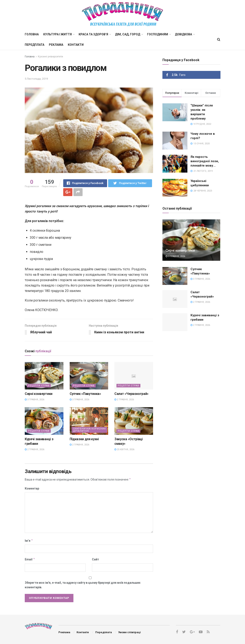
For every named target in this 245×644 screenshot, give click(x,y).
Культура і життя (58, 34)
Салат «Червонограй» (131, 394)
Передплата (35, 45)
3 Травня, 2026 (35, 400)
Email (30, 559)
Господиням (158, 34)
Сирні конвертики (39, 394)
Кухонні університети (50, 57)
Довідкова (183, 34)
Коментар (32, 488)
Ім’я (29, 541)
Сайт (95, 559)
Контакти (76, 45)
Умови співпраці (129, 632)
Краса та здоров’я (93, 34)
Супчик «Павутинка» (85, 394)
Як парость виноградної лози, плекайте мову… (205, 161)
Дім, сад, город (128, 34)
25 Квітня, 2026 (124, 449)
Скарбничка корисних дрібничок (89, 430)
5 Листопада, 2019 (36, 79)
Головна (32, 34)
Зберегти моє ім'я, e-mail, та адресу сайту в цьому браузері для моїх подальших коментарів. (83, 585)
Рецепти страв (39, 386)
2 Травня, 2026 (124, 400)
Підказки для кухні (84, 439)
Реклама (56, 45)
